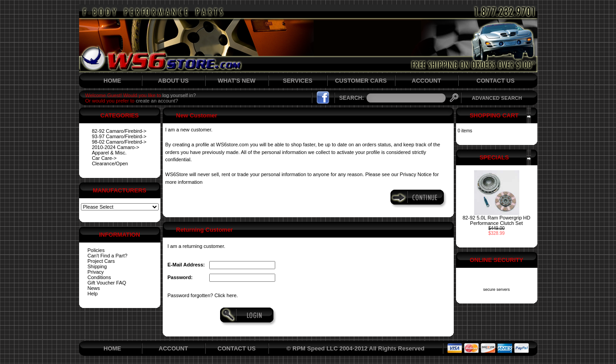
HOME (112, 81)
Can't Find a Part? (108, 256)
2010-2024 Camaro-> (115, 147)
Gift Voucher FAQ (107, 283)
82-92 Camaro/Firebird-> (119, 131)
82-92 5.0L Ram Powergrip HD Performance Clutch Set (497, 220)
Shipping (97, 266)
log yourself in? (179, 95)
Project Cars (101, 261)
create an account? (157, 101)
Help (93, 294)
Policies (96, 250)
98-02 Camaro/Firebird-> (119, 142)
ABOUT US (174, 81)
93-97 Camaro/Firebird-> (119, 136)
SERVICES (298, 81)
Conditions (99, 277)
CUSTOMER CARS (361, 81)
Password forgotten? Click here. (203, 295)
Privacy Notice (416, 174)
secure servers (496, 289)
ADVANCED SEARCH (497, 98)
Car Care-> (104, 158)
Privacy (96, 272)
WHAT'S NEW (237, 81)
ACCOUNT (426, 81)
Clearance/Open (110, 163)
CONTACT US (495, 81)
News (94, 288)
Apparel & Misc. (109, 153)
